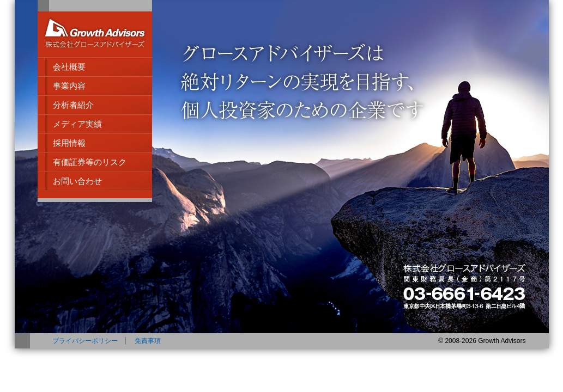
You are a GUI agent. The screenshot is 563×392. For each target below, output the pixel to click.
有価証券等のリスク (90, 162)
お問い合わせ (77, 181)
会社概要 (69, 67)
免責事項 (148, 341)
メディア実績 (77, 124)
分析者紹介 (73, 105)
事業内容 (69, 86)
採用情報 (69, 143)
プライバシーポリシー (85, 341)
